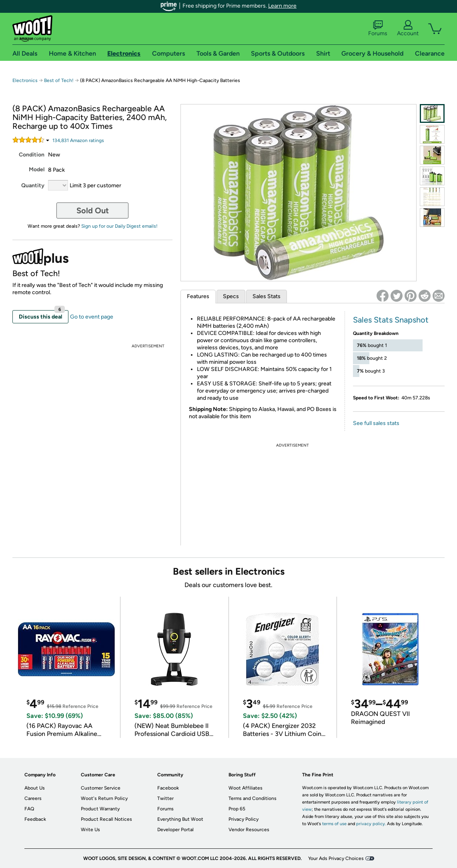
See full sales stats (376, 423)
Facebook (168, 788)
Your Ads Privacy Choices (336, 858)
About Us (35, 788)
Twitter (165, 798)
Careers (33, 798)
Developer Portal (175, 830)
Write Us (90, 830)
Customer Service (101, 788)
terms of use (334, 824)
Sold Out (93, 210)
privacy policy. (371, 824)
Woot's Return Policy (104, 798)
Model (37, 169)
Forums (378, 28)
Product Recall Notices (106, 819)
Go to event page (92, 317)
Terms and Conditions (253, 798)
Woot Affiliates (246, 788)
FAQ (29, 809)
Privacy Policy (244, 819)
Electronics (25, 80)
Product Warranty (100, 809)
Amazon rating (78, 140)
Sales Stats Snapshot (391, 320)
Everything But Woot (180, 819)
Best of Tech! (59, 80)
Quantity (33, 185)
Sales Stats (267, 296)
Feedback (35, 819)
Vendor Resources (249, 830)
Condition (32, 155)
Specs (231, 296)
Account (408, 28)
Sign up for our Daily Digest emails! (119, 226)
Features (198, 296)
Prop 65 (237, 809)
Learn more (282, 6)
